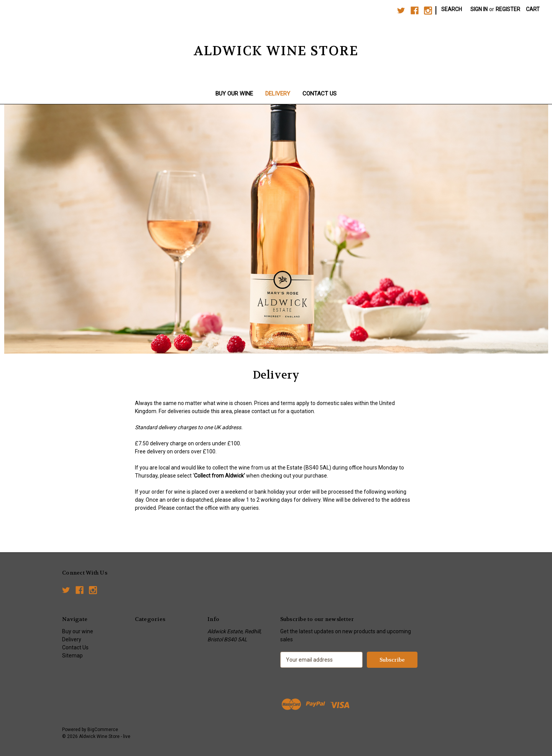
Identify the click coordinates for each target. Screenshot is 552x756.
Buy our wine (234, 94)
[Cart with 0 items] (533, 9)
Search (452, 9)
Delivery (278, 94)
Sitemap (72, 656)
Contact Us (320, 94)
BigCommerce (103, 730)
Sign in (479, 9)
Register (508, 9)
